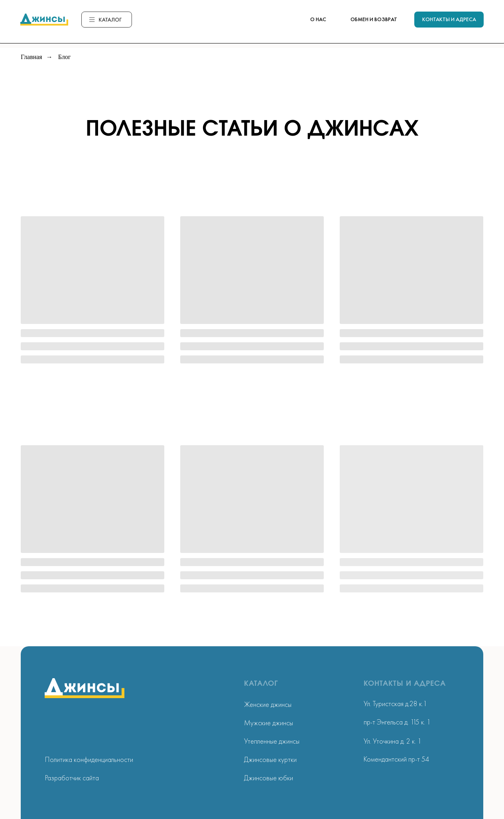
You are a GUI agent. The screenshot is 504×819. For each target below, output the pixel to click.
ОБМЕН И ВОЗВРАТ (374, 19)
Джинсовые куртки (270, 759)
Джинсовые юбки (269, 778)
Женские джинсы (268, 704)
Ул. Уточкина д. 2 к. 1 (393, 741)
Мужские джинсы (269, 723)
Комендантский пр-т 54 (396, 759)
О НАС (318, 19)
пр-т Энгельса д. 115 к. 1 (397, 722)
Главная (31, 57)
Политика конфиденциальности (89, 759)
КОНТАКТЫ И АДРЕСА (449, 19)
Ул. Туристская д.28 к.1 (395, 704)
